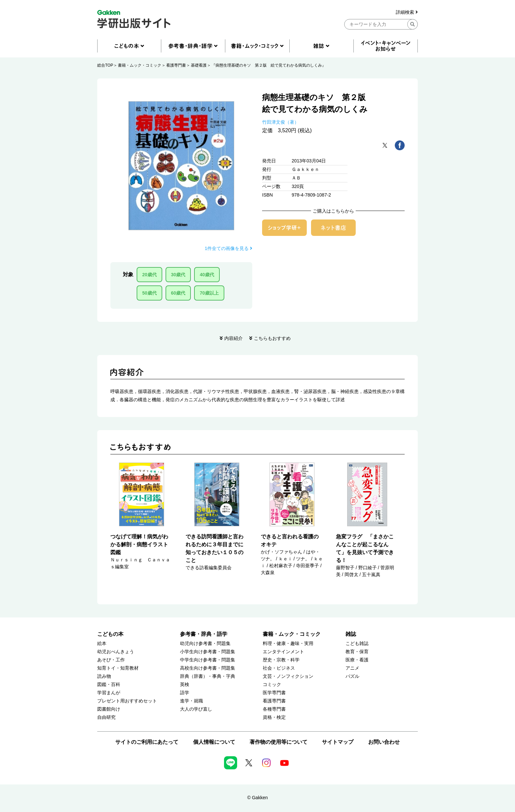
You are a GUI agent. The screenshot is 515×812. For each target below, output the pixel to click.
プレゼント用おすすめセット (127, 701)
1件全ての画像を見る (228, 248)
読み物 (104, 676)
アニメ (352, 668)
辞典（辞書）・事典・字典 (208, 676)
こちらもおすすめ (272, 338)
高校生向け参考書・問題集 (208, 668)
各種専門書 (274, 709)
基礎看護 (199, 65)
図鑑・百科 (109, 685)
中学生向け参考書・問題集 (208, 660)
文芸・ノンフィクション (288, 676)
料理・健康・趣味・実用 (288, 644)
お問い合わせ (384, 742)
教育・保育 (357, 652)
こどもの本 (110, 634)
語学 (185, 693)
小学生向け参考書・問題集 (208, 652)
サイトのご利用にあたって (147, 742)
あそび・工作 (111, 660)
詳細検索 (407, 12)
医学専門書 (274, 693)
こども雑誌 (357, 644)
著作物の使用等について (279, 742)
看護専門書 (176, 65)
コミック (272, 685)
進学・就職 (191, 701)
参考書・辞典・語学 (204, 634)
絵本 (102, 644)
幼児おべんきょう (116, 652)
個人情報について (214, 742)
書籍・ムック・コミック (140, 65)
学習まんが (109, 693)
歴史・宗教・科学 (281, 660)
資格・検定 (274, 717)
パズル (352, 676)
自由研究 (106, 717)
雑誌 (351, 634)
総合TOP (105, 65)
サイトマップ (338, 742)
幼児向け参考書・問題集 (205, 644)
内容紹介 (234, 338)
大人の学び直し (196, 709)
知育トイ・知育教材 (118, 668)
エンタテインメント (283, 652)
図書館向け (109, 709)
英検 (185, 685)
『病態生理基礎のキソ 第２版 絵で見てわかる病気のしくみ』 (269, 65)
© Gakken (257, 798)
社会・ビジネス (279, 668)
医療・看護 (357, 660)
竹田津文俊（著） (280, 122)
